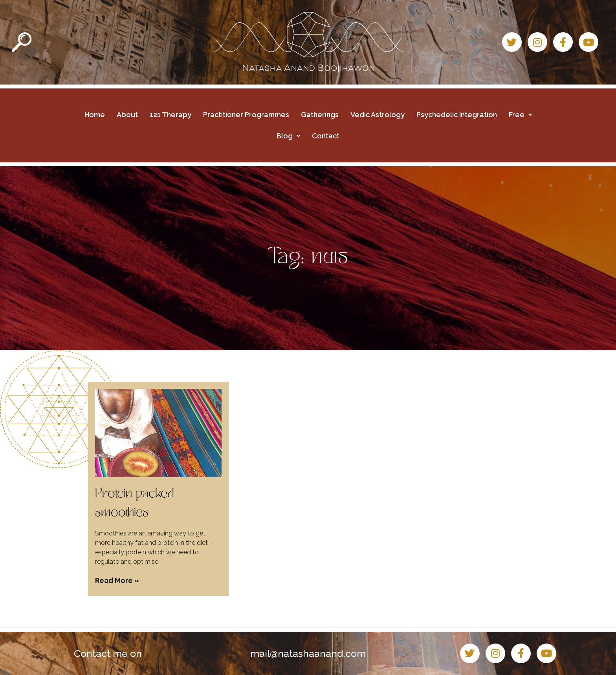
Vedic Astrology (378, 115)
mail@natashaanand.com (308, 653)
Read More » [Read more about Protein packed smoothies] (117, 580)
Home (95, 115)
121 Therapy (170, 115)
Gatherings (320, 115)
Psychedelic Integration (457, 115)
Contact (326, 136)
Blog (288, 136)
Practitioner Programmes (246, 115)
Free (520, 115)
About (127, 115)
